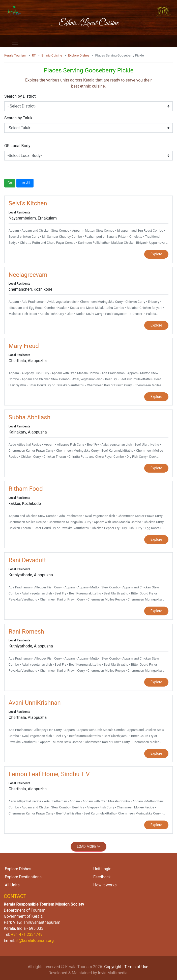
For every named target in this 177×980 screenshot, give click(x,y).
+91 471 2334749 (27, 934)
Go (10, 183)
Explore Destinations (23, 877)
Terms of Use (136, 967)
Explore (156, 254)
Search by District (20, 96)
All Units (12, 885)
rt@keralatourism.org (35, 941)
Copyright (113, 967)
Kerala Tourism (15, 55)
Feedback (102, 877)
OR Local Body (17, 146)
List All (25, 183)
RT (34, 55)
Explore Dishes (79, 55)
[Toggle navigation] (15, 42)
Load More (88, 847)
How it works (105, 885)
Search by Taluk (18, 118)
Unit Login (102, 869)
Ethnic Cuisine (52, 55)
